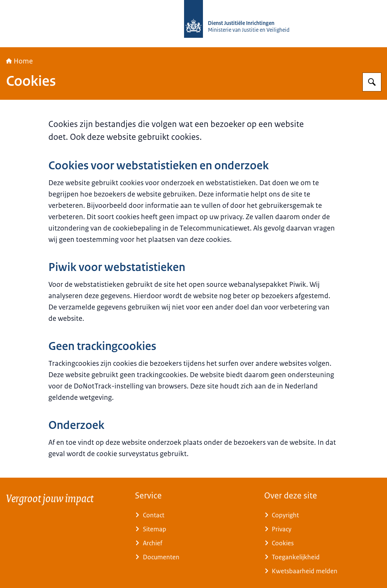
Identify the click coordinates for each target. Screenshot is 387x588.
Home (19, 61)
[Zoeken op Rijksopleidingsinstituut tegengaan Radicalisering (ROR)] (372, 82)
